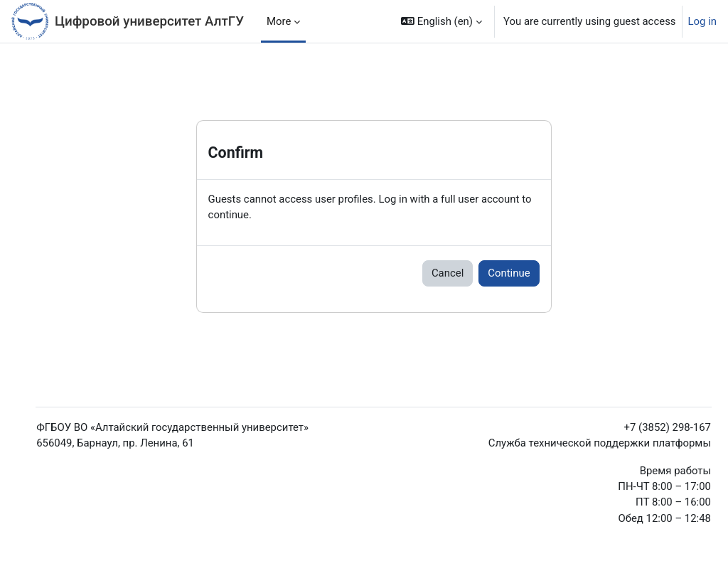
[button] (441, 21)
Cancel (448, 273)
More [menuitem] (279, 21)
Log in (702, 21)
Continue (509, 273)
